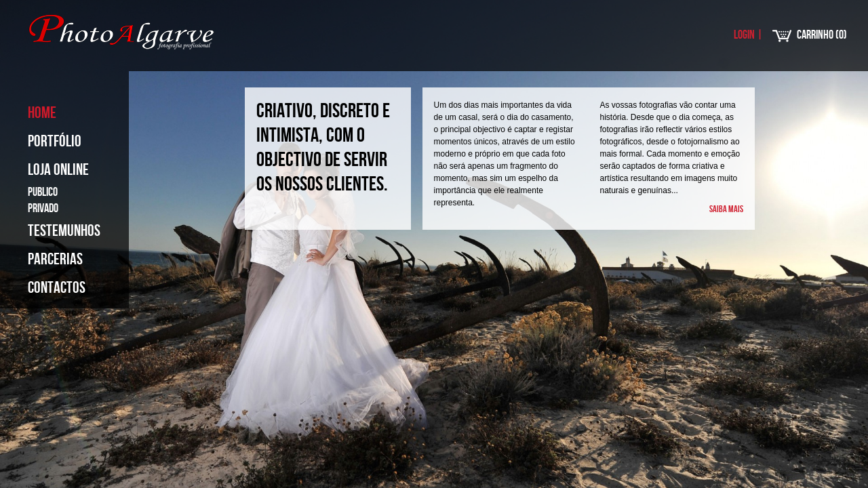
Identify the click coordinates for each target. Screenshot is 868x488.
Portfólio (55, 141)
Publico (43, 192)
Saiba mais (726, 209)
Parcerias (55, 259)
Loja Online (58, 170)
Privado (43, 208)
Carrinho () (822, 35)
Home (42, 113)
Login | (748, 35)
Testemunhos (64, 231)
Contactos (57, 288)
